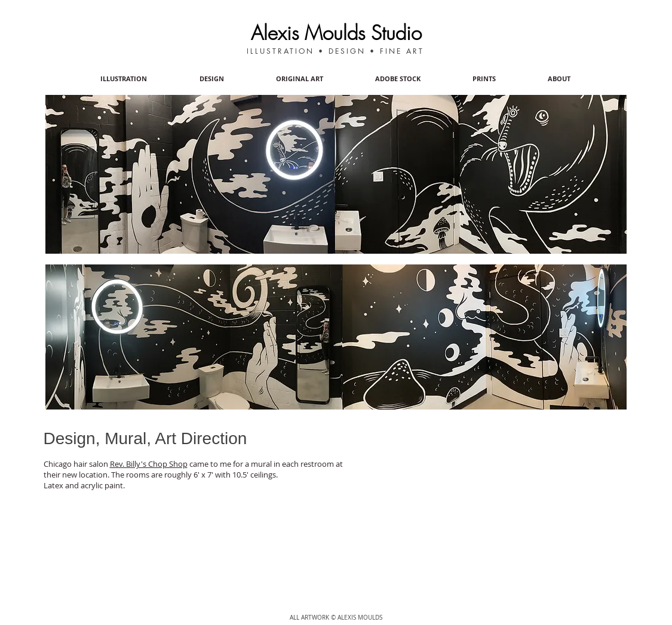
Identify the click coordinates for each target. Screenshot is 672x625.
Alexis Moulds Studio (336, 33)
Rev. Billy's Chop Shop (149, 464)
